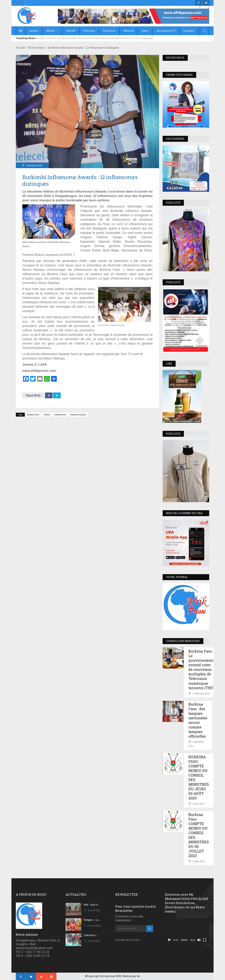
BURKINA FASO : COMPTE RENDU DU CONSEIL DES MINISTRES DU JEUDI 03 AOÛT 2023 (199, 777)
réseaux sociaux (78, 415)
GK (138, 976)
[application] (187, 931)
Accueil (20, 48)
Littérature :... (91, 935)
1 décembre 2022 (34, 165)
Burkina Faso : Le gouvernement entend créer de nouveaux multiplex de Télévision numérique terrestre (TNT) (202, 669)
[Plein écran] (205, 940)
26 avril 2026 (94, 910)
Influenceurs (60, 415)
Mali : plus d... (92, 905)
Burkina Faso (36, 48)
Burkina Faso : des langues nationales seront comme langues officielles (198, 720)
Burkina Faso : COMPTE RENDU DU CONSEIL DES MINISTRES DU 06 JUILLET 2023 (199, 835)
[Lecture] (169, 940)
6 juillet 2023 (198, 861)
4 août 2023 (198, 804)
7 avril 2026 (93, 941)
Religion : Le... (92, 920)
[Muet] (199, 940)
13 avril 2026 (94, 926)
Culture (47, 415)
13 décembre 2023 (201, 693)
